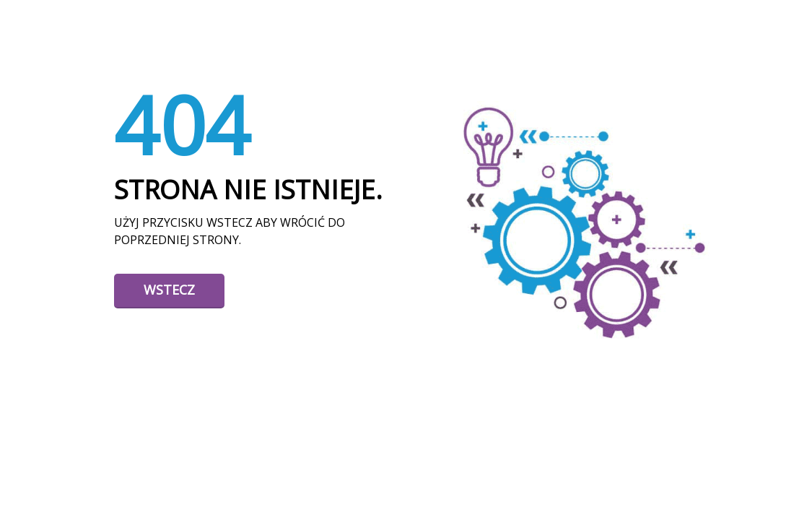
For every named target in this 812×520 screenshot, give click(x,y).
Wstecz (169, 290)
